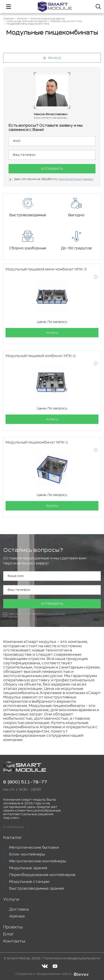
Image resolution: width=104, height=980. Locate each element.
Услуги (11, 900)
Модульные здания (28, 868)
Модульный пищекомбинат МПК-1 (37, 443)
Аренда (17, 916)
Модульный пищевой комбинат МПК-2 (41, 356)
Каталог (13, 838)
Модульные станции (29, 882)
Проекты (13, 927)
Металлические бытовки (34, 848)
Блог (9, 934)
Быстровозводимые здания (36, 889)
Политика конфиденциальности (72, 958)
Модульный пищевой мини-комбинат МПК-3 (46, 269)
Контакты (14, 941)
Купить (52, 333)
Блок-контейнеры (27, 854)
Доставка (19, 909)
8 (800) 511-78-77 (25, 782)
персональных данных (76, 179)
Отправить (52, 169)
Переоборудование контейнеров (42, 875)
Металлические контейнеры (38, 861)
